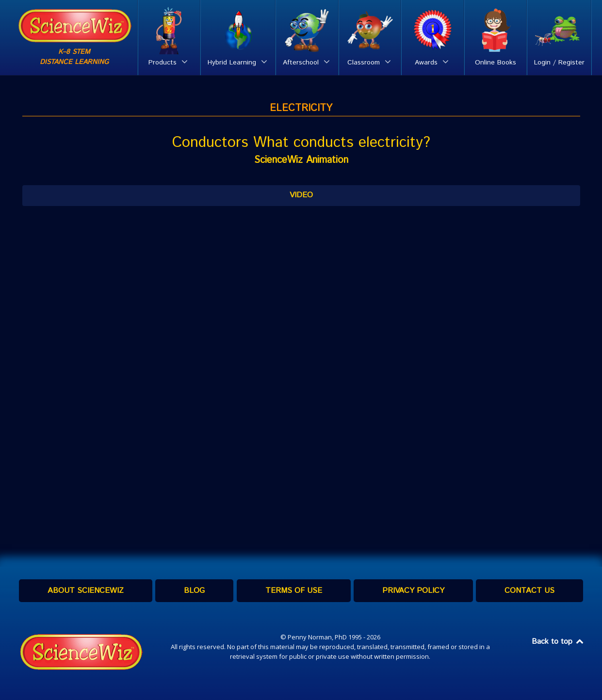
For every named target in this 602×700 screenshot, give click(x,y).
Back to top (558, 642)
